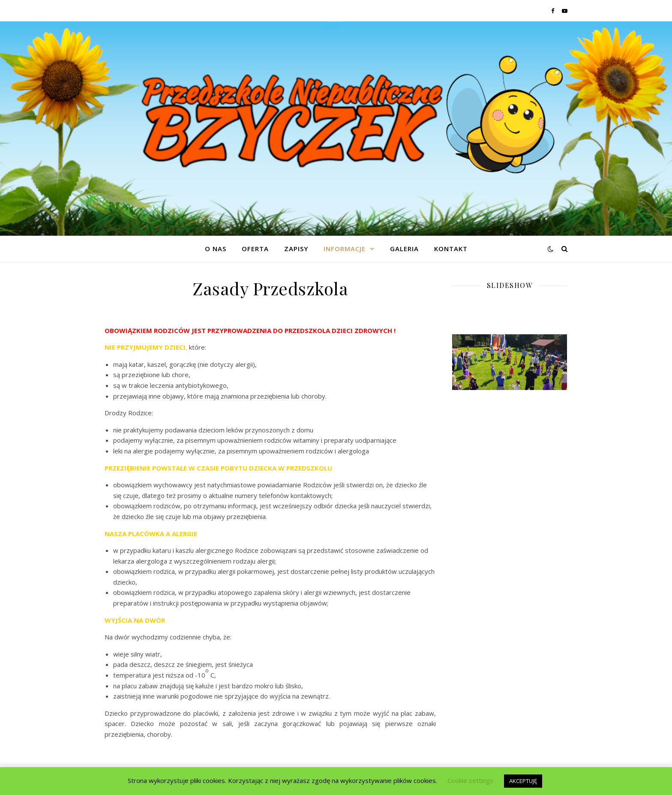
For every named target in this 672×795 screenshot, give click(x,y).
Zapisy (296, 249)
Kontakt (451, 249)
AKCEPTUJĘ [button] (523, 781)
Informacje (345, 249)
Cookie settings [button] (470, 780)
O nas (216, 249)
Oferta (255, 249)
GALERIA (404, 249)
